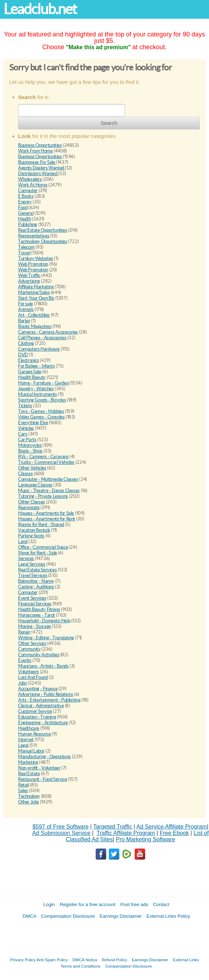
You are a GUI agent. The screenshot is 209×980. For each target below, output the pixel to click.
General (26, 213)
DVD (23, 355)
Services (26, 558)
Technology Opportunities (43, 241)
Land (23, 541)
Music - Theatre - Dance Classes (49, 491)
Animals (26, 309)
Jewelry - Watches (36, 389)
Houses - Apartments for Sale (46, 513)
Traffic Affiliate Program (126, 833)
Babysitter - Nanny (36, 581)
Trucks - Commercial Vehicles (46, 462)
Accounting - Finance (38, 689)
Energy (25, 202)
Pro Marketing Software (145, 839)
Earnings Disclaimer (121, 916)
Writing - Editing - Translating (46, 638)
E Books (26, 196)
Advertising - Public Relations (46, 694)
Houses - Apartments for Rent (47, 519)
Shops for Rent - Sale (38, 553)
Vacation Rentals (34, 530)
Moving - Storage (35, 626)
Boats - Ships (30, 451)
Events (25, 660)
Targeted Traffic (113, 827)
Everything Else (33, 423)
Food (23, 207)
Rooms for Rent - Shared (41, 524)
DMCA (30, 916)
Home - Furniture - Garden (43, 383)
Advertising (29, 281)
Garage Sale (30, 372)
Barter (24, 321)
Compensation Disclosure (68, 916)
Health (25, 219)
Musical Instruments (38, 394)
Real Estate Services (37, 570)
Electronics (29, 360)
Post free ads (134, 904)
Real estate (29, 508)
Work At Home (33, 185)
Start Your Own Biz (36, 298)
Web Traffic (29, 275)
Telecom (26, 247)
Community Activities (39, 655)
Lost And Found (33, 677)
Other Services (32, 643)
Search (109, 123)
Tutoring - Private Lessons (43, 496)
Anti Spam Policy (52, 960)
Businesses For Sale (37, 162)
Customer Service (35, 711)
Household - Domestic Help (44, 621)
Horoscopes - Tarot (36, 615)
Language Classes (35, 485)
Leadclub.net (40, 9)
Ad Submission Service (61, 833)
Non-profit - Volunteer (39, 768)
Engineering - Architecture (43, 723)
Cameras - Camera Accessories (48, 332)
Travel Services (33, 575)
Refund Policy (114, 960)
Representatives (34, 236)
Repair (24, 632)
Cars (22, 434)
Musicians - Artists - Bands (43, 666)
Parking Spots (31, 536)
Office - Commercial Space (43, 547)
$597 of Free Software (61, 827)
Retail (24, 785)
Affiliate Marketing (36, 287)
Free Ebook (174, 833)
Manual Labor (31, 751)
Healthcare (29, 728)
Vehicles (26, 428)
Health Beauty (32, 377)
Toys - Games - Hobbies (41, 411)
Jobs (22, 683)
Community (29, 649)
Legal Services (32, 564)
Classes (25, 474)
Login (49, 904)
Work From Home (35, 151)
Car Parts (27, 440)
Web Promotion (33, 264)
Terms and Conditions (80, 966)
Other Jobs (29, 802)
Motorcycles (30, 445)
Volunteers (29, 672)
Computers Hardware (39, 349)
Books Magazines (35, 326)
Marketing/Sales (34, 292)
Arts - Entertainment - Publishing (49, 700)
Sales (23, 791)
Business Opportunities (40, 145)
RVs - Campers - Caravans (43, 457)
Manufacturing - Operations (44, 757)
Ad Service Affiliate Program (172, 827)
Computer (28, 191)
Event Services (32, 598)
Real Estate (29, 774)
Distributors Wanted (38, 174)
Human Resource (35, 734)
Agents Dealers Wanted (41, 168)
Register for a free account (88, 904)
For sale (26, 304)
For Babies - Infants (36, 366)
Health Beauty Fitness (39, 609)
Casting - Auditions (36, 587)
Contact (161, 904)
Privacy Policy (23, 960)
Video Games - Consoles (41, 417)
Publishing (28, 224)
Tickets (25, 406)
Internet (26, 740)
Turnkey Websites (36, 258)
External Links (186, 960)
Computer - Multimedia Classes (48, 479)
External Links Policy (168, 916)
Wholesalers (30, 179)
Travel (24, 253)
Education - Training (37, 717)
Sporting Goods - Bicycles (42, 400)
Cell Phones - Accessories (42, 338)
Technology (29, 796)
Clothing (26, 343)
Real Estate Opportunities (43, 230)
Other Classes (32, 502)
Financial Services (35, 604)
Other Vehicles (32, 468)
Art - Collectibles (34, 315)
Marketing (28, 762)
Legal (23, 745)
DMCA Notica (85, 960)
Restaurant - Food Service (43, 779)
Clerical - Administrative (41, 706)
